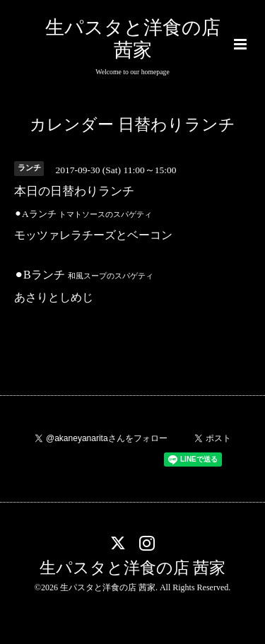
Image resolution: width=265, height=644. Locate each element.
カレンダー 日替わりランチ (132, 125)
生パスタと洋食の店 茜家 (133, 568)
